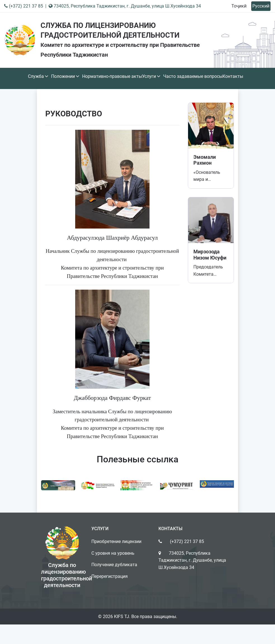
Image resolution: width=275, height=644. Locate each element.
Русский (261, 6)
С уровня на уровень (113, 553)
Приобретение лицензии (116, 541)
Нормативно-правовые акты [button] (112, 76)
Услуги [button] (149, 76)
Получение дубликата (114, 565)
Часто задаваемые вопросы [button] (193, 76)
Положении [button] (63, 76)
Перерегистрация (110, 576)
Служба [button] (36, 76)
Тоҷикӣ (239, 6)
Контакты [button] (233, 76)
